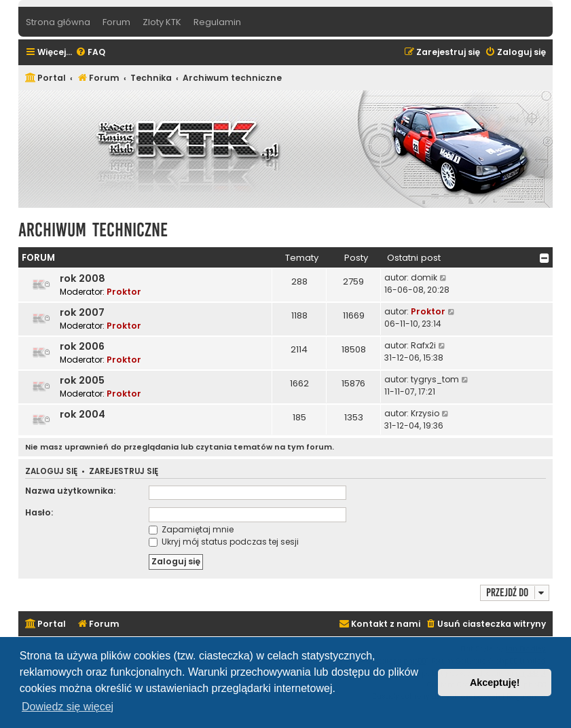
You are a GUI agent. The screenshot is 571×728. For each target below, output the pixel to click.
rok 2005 (82, 380)
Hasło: (39, 512)
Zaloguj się (51, 472)
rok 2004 (82, 414)
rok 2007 (82, 312)
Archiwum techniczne (93, 230)
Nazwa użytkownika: (70, 491)
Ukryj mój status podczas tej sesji (224, 542)
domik (424, 277)
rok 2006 (82, 346)
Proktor (124, 292)
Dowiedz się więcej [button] (68, 707)
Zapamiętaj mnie (191, 529)
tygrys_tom (435, 379)
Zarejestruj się (124, 472)
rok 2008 (82, 278)
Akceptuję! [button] (495, 682)
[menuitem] (90, 53)
